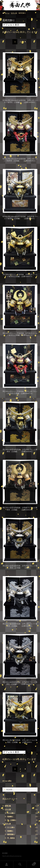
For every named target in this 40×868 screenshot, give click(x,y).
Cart (31, 863)
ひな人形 (8, 809)
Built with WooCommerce (12, 856)
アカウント (7, 864)
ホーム (7, 13)
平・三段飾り (12, 820)
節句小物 (8, 806)
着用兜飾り (11, 834)
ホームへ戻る (7, 781)
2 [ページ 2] (20, 42)
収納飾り (10, 817)
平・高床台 (11, 838)
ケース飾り (11, 813)
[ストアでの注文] (14, 25)
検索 (20, 864)
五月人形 (14, 13)
